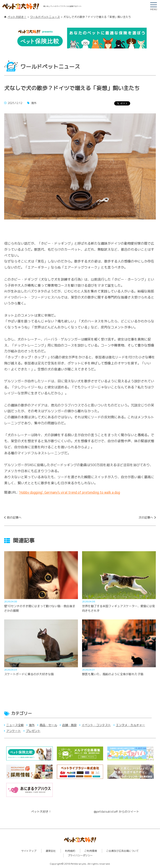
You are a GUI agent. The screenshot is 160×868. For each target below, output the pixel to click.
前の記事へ (14, 517)
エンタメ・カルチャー (130, 725)
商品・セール (48, 725)
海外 (32, 725)
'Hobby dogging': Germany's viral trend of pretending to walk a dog (69, 492)
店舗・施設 (69, 725)
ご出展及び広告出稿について (122, 851)
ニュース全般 (15, 725)
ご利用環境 (91, 851)
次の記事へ (146, 517)
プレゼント (33, 731)
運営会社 (51, 851)
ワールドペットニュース (45, 17)
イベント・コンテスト (96, 725)
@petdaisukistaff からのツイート (116, 812)
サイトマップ (29, 851)
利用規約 (70, 851)
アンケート (14, 731)
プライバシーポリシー (80, 855)
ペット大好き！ (17, 17)
